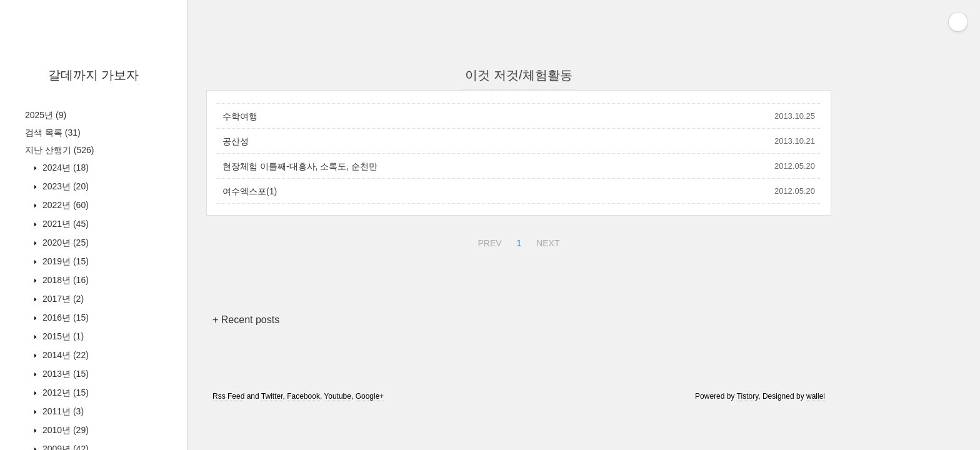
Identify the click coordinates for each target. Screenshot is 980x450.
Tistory (748, 396)
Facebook (303, 396)
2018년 (64, 280)
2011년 (62, 411)
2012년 (64, 392)
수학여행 (240, 116)
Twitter (272, 396)
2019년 (64, 261)
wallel (816, 396)
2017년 (62, 299)
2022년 (64, 205)
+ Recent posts (246, 320)
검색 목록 (53, 132)
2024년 (64, 167)
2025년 (46, 115)
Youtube (337, 396)
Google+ (370, 396)
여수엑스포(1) (250, 191)
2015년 (62, 336)
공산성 (236, 141)
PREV (488, 241)
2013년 (64, 374)
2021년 (64, 224)
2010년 (64, 430)
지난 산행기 (59, 150)
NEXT (546, 241)
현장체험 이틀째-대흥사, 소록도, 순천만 (300, 166)
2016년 (64, 317)
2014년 (64, 355)
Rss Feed (228, 396)
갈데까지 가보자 (94, 75)
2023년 (64, 186)
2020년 (64, 242)
